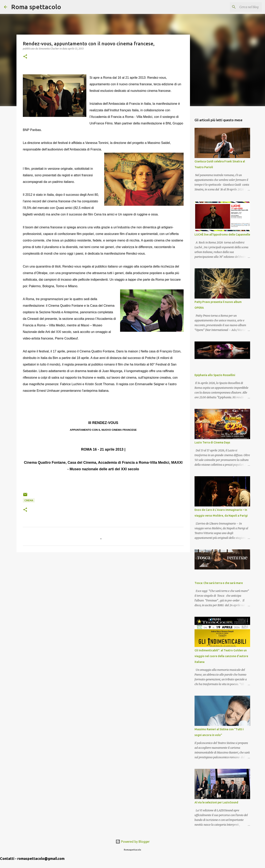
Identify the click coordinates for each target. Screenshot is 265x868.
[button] (25, 57)
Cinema (29, 500)
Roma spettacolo (36, 7)
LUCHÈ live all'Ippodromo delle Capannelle (222, 235)
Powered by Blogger (133, 842)
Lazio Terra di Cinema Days (212, 442)
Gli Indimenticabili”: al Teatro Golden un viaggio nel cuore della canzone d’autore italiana (221, 656)
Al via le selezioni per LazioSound (216, 802)
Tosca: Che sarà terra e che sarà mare (219, 583)
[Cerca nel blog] (241, 7)
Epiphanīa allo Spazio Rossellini (215, 375)
